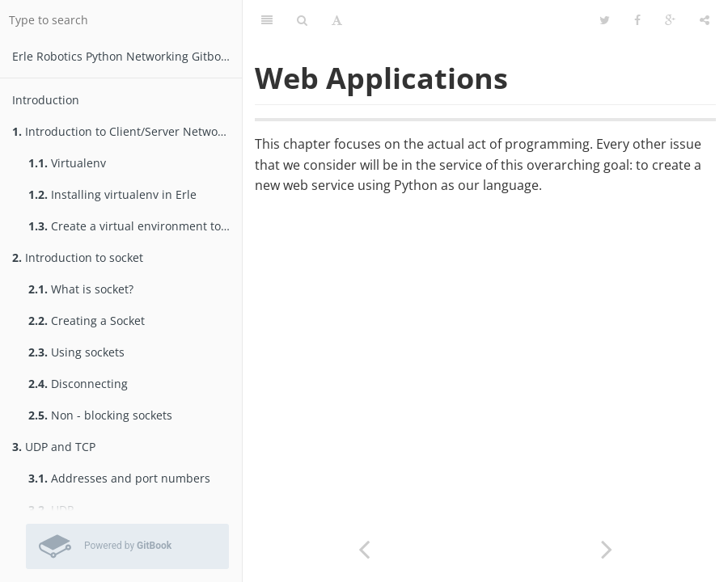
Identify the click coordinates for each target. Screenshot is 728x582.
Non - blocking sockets (100, 415)
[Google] (670, 20)
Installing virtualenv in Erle (112, 194)
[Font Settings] (337, 20)
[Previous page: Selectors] (364, 548)
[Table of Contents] (267, 20)
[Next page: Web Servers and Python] (607, 548)
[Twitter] (605, 20)
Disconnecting (78, 384)
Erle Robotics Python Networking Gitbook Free (127, 56)
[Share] (705, 20)
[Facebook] (637, 20)
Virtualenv (67, 163)
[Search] (302, 20)
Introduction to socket (78, 257)
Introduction (46, 100)
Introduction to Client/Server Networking (127, 131)
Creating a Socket (87, 321)
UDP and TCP (54, 447)
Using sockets (76, 352)
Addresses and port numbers (119, 478)
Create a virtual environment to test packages (135, 226)
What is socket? (81, 289)
